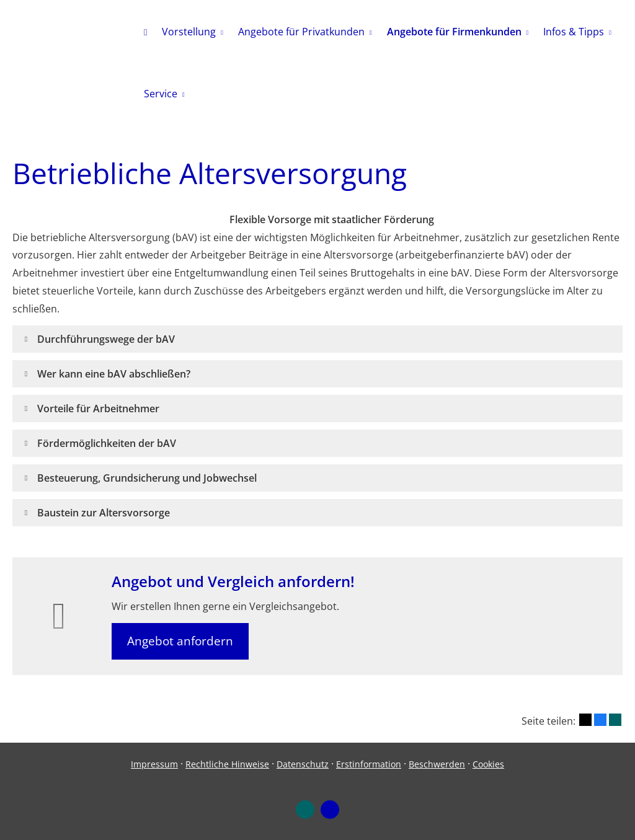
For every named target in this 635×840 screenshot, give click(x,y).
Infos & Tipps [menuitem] (574, 32)
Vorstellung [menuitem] (189, 32)
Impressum (154, 764)
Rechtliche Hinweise (227, 764)
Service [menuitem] (161, 94)
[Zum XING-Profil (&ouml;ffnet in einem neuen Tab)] (305, 810)
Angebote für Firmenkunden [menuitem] (454, 32)
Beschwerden (437, 764)
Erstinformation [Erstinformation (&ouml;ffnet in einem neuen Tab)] (369, 764)
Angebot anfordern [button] (180, 641)
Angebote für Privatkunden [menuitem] (301, 32)
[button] (106, 339)
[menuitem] (145, 32)
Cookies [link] (488, 764)
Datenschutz (303, 764)
